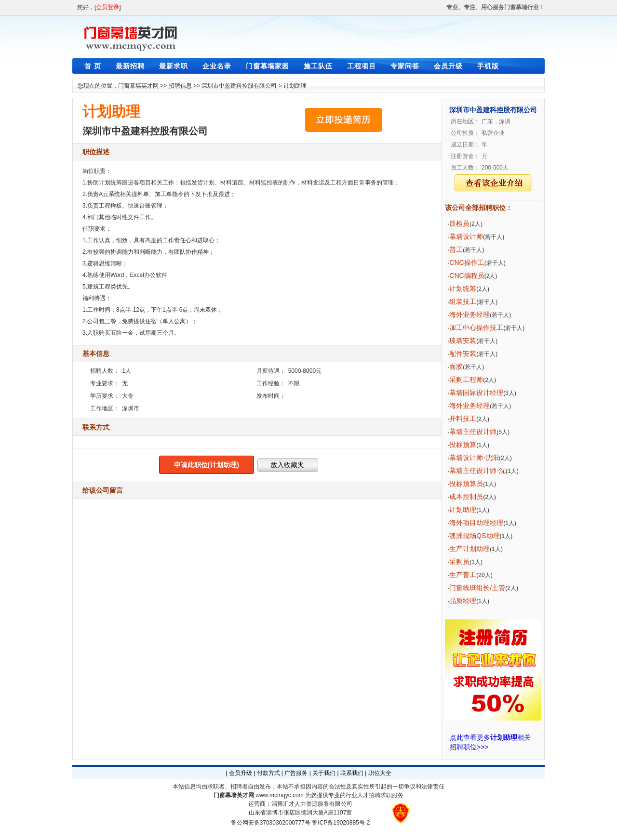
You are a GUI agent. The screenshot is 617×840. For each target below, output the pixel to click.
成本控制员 (466, 497)
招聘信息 (180, 86)
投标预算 (463, 445)
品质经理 (463, 601)
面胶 (456, 367)
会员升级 (448, 66)
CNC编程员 (467, 276)
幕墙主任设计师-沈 (477, 471)
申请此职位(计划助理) (207, 465)
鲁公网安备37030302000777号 (271, 823)
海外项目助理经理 (476, 523)
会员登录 (107, 7)
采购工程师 (466, 380)
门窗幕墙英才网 (138, 86)
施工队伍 (318, 66)
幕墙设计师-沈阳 (474, 458)
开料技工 (463, 419)
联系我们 (352, 773)
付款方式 (268, 773)
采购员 (459, 562)
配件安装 (463, 354)
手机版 (488, 66)
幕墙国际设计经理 (476, 393)
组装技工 (463, 302)
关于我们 (324, 773)
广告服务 (296, 773)
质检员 (459, 223)
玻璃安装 (463, 341)
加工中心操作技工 (476, 328)
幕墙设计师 (466, 236)
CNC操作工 (467, 262)
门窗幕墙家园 (268, 66)
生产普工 (463, 575)
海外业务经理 (469, 315)
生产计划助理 (469, 549)
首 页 (93, 66)
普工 (456, 249)
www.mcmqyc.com (279, 795)
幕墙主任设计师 (473, 432)
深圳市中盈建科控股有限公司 (239, 86)
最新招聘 (130, 66)
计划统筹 (463, 289)
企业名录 (217, 66)
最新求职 (174, 66)
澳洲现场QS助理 (474, 536)
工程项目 (362, 66)
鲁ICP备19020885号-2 (341, 823)
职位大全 (380, 773)
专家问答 (405, 66)
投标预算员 (466, 484)
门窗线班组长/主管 (477, 588)
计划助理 (295, 86)
